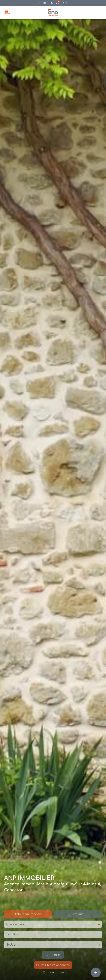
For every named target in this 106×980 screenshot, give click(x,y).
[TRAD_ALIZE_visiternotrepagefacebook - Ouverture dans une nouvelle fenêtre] (40, 3)
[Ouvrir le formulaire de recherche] (53, 967)
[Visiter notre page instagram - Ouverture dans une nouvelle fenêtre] (44, 3)
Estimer (78, 926)
